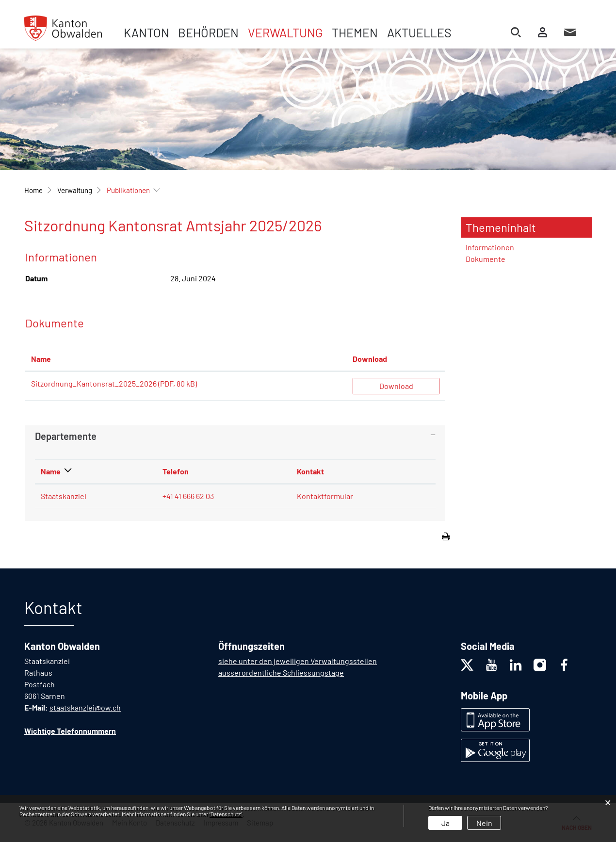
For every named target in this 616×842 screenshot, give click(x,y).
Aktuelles (419, 32)
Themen (355, 32)
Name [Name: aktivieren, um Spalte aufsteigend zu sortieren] (41, 359)
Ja (446, 823)
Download (396, 386)
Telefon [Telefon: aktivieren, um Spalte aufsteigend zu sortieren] (176, 471)
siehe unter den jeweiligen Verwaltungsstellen (298, 661)
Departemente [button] (66, 436)
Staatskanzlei (64, 496)
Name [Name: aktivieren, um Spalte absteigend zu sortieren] (51, 471)
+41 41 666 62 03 (188, 496)
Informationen (490, 247)
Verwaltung (285, 32)
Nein (484, 823)
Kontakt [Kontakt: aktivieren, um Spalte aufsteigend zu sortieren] (310, 471)
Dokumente (486, 259)
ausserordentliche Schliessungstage (281, 672)
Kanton (146, 32)
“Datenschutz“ (226, 814)
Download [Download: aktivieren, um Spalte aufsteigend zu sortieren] (370, 359)
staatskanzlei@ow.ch (85, 707)
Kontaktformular (325, 496)
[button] (75, 190)
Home (33, 190)
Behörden (208, 32)
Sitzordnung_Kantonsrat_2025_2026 (94, 383)
